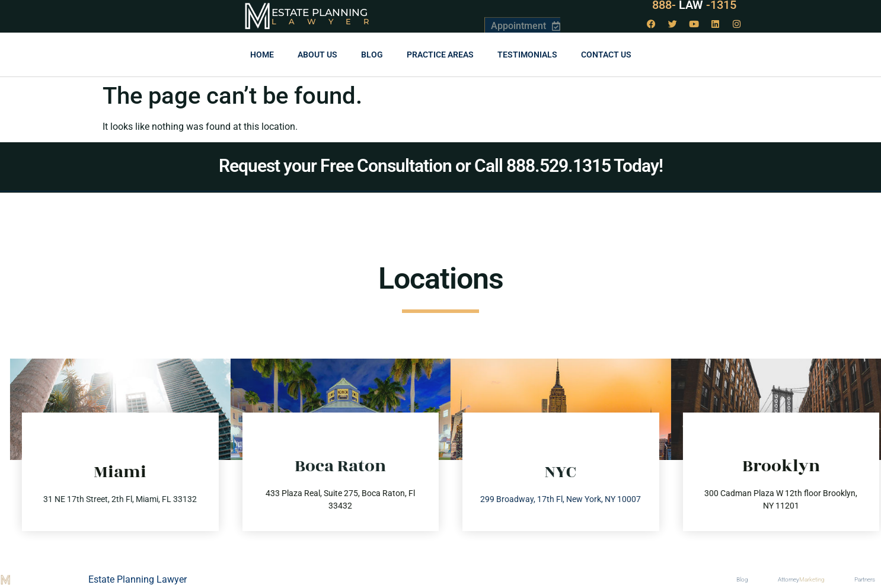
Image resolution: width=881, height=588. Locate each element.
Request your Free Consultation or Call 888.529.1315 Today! (441, 166)
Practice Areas (440, 55)
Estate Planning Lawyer (138, 579)
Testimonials (527, 55)
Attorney (801, 580)
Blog (372, 55)
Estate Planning (320, 12)
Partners (865, 579)
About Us (317, 55)
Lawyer (326, 21)
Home (262, 55)
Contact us (606, 55)
